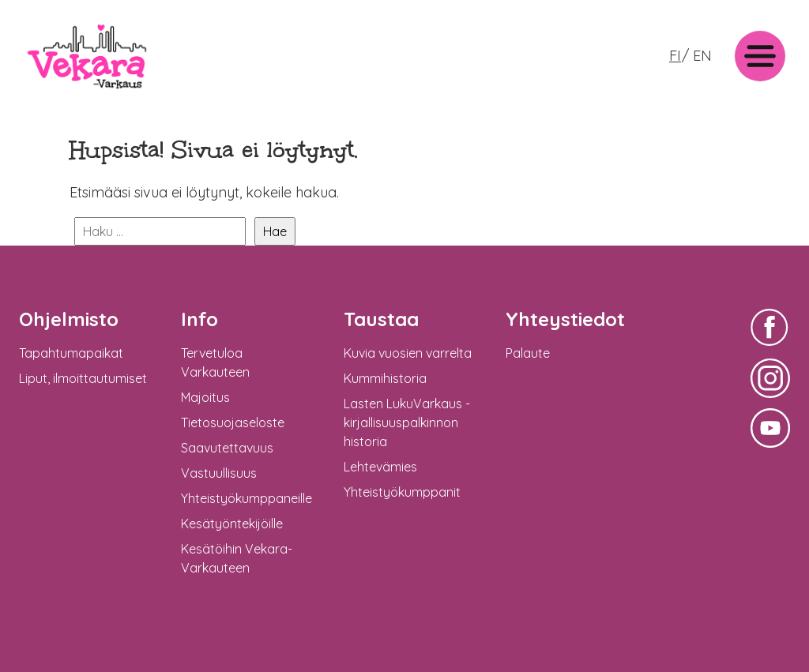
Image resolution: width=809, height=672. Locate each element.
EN (702, 56)
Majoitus (205, 397)
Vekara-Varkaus (72, 93)
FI (675, 56)
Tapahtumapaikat (71, 353)
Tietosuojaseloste (233, 422)
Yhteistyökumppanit (402, 492)
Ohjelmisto (69, 319)
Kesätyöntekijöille (232, 524)
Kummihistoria (385, 378)
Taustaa (381, 319)
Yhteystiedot (565, 319)
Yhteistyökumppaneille (246, 498)
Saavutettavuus (227, 448)
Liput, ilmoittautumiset (83, 378)
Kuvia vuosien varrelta (408, 353)
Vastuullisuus (219, 473)
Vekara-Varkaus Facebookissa (770, 348)
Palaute (528, 353)
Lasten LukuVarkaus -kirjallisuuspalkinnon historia (407, 422)
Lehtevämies (380, 467)
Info (199, 319)
